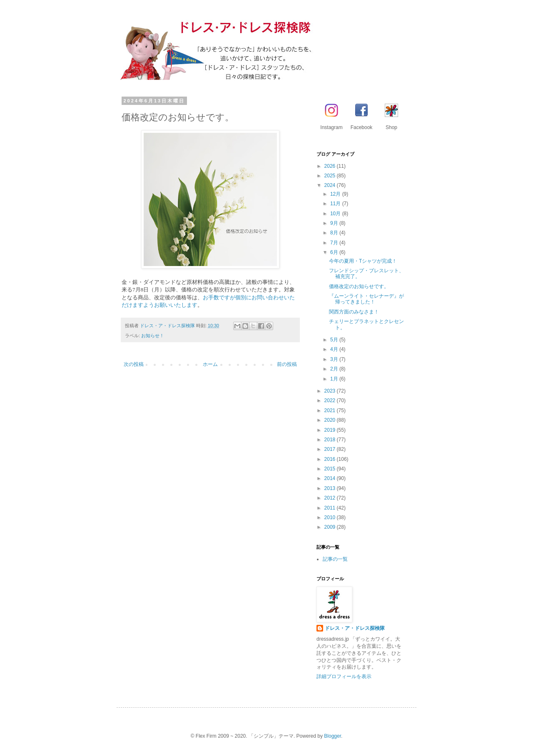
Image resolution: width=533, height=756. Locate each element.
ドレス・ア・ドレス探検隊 (355, 628)
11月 (336, 204)
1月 (335, 379)
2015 (331, 469)
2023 (331, 391)
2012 (331, 498)
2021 (331, 410)
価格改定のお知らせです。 (359, 286)
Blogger (333, 736)
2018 (331, 440)
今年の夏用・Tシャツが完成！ (363, 261)
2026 (331, 166)
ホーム (210, 364)
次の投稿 (134, 364)
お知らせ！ (153, 336)
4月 (335, 349)
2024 (331, 185)
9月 (335, 223)
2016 (331, 459)
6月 (335, 252)
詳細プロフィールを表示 (344, 676)
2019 (331, 430)
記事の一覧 (335, 559)
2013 (331, 488)
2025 (331, 176)
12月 (336, 194)
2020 (331, 420)
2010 (331, 517)
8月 (335, 233)
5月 (335, 340)
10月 (336, 214)
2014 (331, 478)
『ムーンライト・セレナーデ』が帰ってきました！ (366, 299)
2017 (331, 449)
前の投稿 (287, 364)
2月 (335, 369)
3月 (335, 359)
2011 (331, 508)
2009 (331, 527)
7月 (335, 243)
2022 (331, 400)
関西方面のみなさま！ (354, 312)
